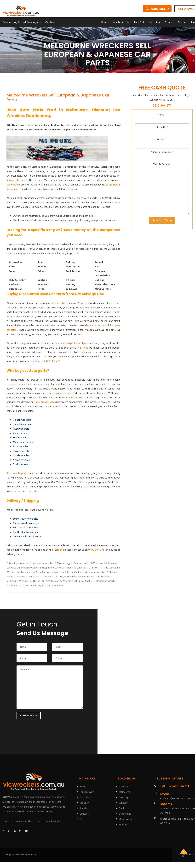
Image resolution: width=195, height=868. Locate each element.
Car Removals (121, 20)
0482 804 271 (158, 7)
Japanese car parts (96, 325)
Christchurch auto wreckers (28, 537)
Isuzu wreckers (21, 429)
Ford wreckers (21, 465)
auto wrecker (58, 303)
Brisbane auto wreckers (26, 528)
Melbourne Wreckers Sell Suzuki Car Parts (73, 581)
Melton (123, 825)
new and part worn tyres (74, 343)
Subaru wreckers (22, 438)
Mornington (125, 819)
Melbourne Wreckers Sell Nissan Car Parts (28, 581)
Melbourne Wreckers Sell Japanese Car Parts (40, 577)
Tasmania (59, 550)
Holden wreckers (22, 420)
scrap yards (69, 398)
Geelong (123, 798)
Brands (169, 20)
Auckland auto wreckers (26, 532)
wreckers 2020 (53, 563)
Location (155, 20)
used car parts (64, 393)
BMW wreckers (21, 447)
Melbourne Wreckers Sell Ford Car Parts (63, 572)
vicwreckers (57, 586)
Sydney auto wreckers (25, 519)
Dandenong (125, 814)
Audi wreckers (21, 433)
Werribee (124, 787)
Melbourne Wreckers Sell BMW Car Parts (86, 568)
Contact (182, 20)
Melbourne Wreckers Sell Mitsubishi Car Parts (88, 577)
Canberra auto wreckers (26, 523)
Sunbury (123, 803)
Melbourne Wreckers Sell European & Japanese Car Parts (58, 98)
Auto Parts (140, 20)
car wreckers (13, 185)
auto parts (38, 563)
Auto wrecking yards (18, 473)
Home (105, 20)
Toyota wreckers (22, 451)
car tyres (83, 348)
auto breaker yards (17, 180)
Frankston (124, 809)
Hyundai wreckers (23, 424)
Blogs (83, 819)
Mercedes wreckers (24, 442)
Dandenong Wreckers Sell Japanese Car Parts (40, 568)
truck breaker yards (45, 402)
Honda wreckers (22, 456)
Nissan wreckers (22, 460)
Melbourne (125, 792)
